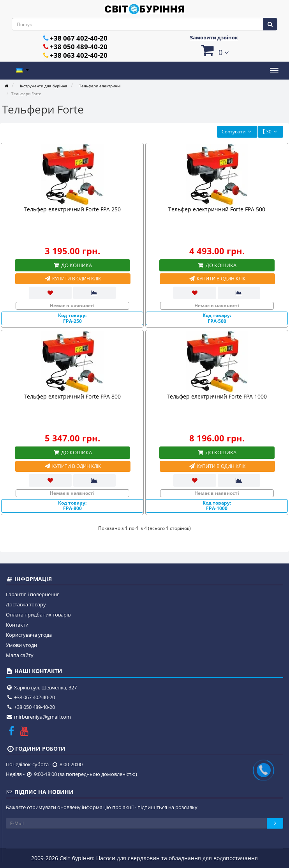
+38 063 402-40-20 (79, 55)
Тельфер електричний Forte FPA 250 (72, 209)
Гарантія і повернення (33, 594)
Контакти (17, 625)
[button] (214, 50)
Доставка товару (26, 604)
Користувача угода (29, 635)
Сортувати (237, 132)
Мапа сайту (20, 655)
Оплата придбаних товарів (38, 615)
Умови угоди (21, 645)
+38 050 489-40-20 (79, 47)
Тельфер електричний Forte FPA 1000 (217, 396)
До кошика (72, 265)
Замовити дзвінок (214, 37)
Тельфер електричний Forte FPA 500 (217, 209)
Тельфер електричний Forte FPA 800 (72, 396)
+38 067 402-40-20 (79, 38)
